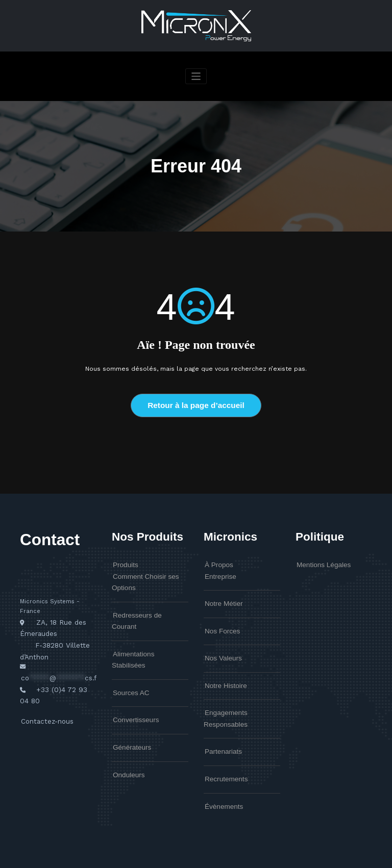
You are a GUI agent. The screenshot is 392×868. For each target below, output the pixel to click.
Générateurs (129, 708)
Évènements (221, 774)
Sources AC (128, 657)
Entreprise (218, 571)
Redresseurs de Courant (144, 606)
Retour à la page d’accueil (196, 404)
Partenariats (220, 724)
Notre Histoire (222, 673)
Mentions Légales (319, 562)
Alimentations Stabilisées (145, 631)
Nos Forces (219, 622)
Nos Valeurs (220, 647)
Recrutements (223, 749)
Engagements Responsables (241, 698)
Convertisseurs (132, 682)
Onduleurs (126, 733)
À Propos (216, 562)
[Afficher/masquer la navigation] (196, 76)
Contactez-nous (44, 704)
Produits (123, 562)
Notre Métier (220, 597)
